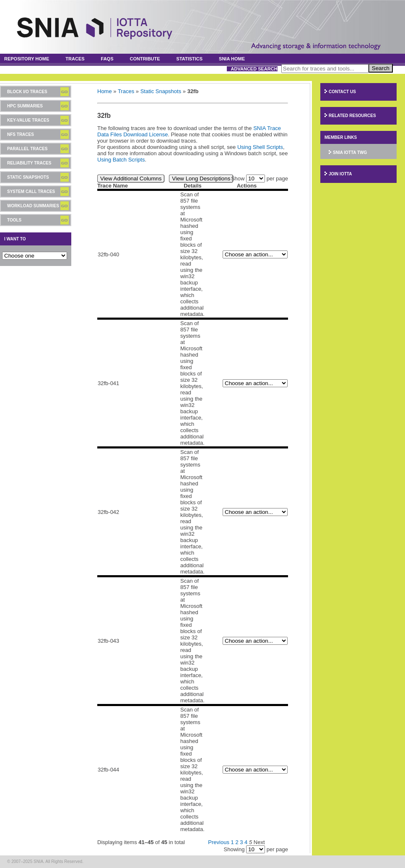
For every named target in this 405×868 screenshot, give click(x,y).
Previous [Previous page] (219, 842)
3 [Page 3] (241, 842)
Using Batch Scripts (121, 160)
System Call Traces (31, 192)
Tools (14, 220)
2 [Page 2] (237, 842)
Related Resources (352, 116)
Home (105, 91)
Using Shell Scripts (260, 147)
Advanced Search (254, 69)
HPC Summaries (25, 106)
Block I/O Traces (27, 92)
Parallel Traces (27, 149)
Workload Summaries (33, 206)
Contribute (145, 59)
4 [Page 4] (246, 842)
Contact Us (342, 92)
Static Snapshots (28, 177)
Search (381, 68)
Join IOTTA (340, 174)
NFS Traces (21, 134)
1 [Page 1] (232, 842)
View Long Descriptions (201, 179)
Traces (75, 59)
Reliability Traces (29, 163)
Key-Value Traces (28, 120)
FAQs (107, 59)
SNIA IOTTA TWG (350, 152)
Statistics (190, 59)
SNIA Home (232, 59)
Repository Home (27, 59)
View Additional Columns (131, 179)
